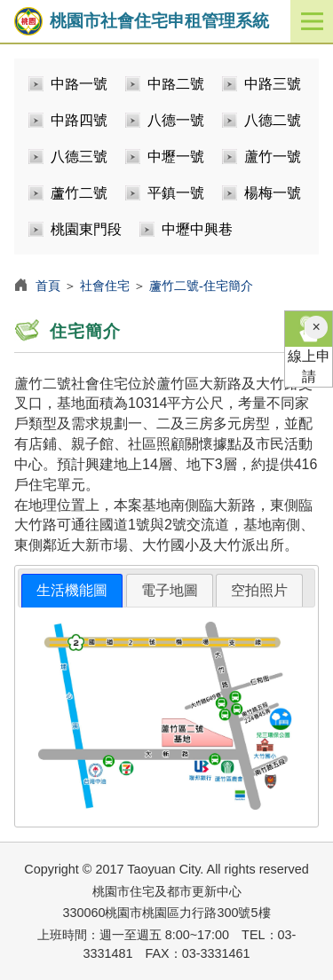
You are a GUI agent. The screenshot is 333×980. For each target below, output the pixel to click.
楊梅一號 (273, 193)
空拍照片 (259, 590)
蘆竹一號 (273, 157)
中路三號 (273, 84)
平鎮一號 (176, 193)
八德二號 (273, 120)
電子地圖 (170, 590)
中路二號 (176, 84)
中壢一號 (176, 157)
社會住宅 (105, 286)
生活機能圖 (72, 590)
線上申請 (309, 348)
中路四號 (79, 120)
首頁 (48, 286)
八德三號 (79, 157)
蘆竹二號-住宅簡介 (201, 286)
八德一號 (176, 120)
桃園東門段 (86, 229)
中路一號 (79, 84)
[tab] (72, 591)
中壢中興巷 (197, 229)
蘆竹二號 (79, 193)
